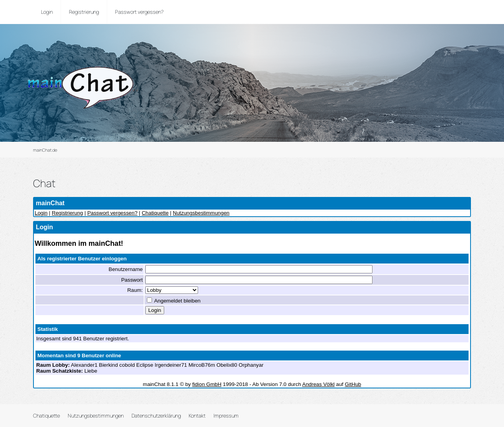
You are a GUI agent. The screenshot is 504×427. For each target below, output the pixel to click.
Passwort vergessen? (112, 213)
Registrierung (68, 213)
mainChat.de (45, 150)
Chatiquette (155, 213)
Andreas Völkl (319, 384)
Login (41, 213)
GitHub (353, 384)
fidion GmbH (207, 384)
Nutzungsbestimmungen (201, 213)
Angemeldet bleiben (174, 301)
